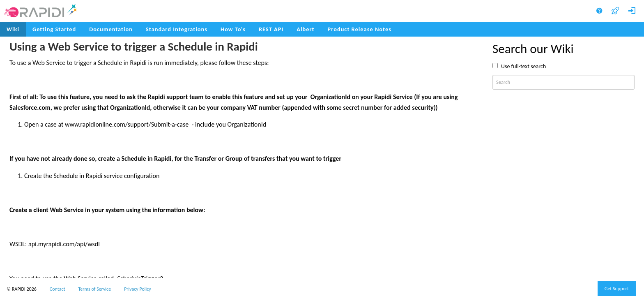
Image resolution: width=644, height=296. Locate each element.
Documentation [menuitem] (111, 29)
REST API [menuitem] (271, 29)
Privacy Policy (138, 289)
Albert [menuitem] (305, 29)
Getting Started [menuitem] (54, 29)
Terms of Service (95, 289)
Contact (57, 289)
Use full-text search (523, 66)
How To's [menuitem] (233, 29)
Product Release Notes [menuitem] (360, 29)
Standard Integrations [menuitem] (177, 29)
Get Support (617, 289)
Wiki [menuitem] (13, 29)
